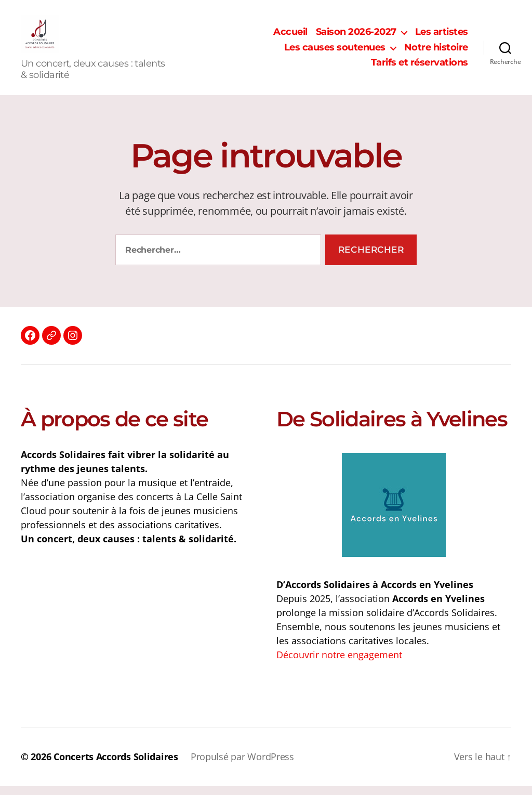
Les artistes (442, 37)
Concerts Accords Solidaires (116, 765)
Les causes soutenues (335, 52)
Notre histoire (436, 52)
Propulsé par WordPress (242, 765)
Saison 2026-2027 (356, 37)
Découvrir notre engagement (339, 663)
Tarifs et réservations (420, 67)
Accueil (290, 37)
